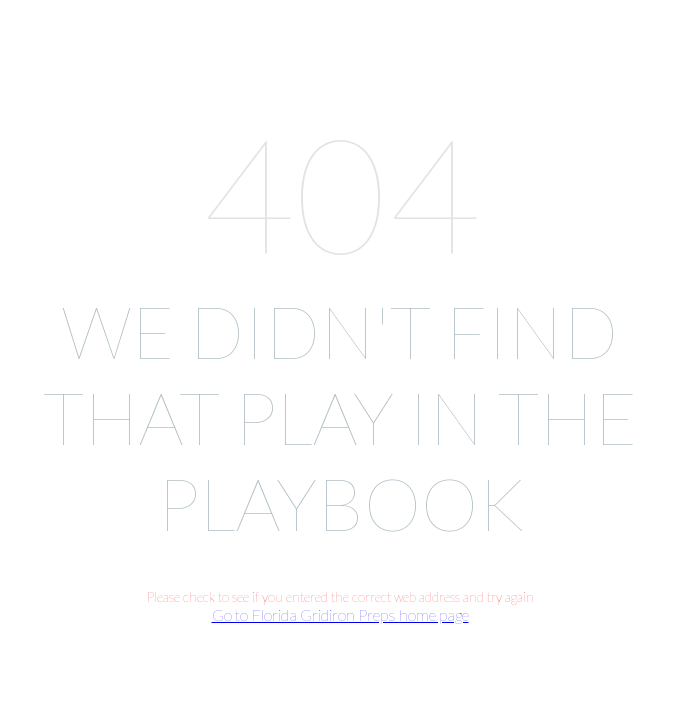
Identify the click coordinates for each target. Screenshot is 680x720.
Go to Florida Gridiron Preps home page (340, 614)
